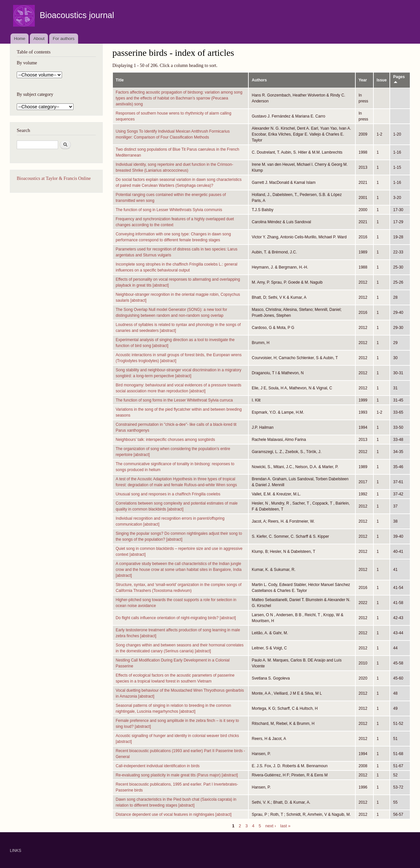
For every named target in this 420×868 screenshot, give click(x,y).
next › (271, 825)
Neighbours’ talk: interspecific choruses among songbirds (166, 440)
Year (363, 80)
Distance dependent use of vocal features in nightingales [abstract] (174, 814)
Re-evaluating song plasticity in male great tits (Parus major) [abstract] (177, 775)
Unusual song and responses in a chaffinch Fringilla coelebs (168, 494)
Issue (382, 80)
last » (285, 825)
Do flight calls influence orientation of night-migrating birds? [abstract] (176, 618)
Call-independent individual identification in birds (158, 766)
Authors (259, 80)
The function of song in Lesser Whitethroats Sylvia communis (169, 210)
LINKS (16, 851)
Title (120, 80)
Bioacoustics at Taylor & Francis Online (54, 178)
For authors (64, 39)
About (39, 39)
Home (20, 39)
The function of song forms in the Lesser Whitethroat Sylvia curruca (174, 400)
